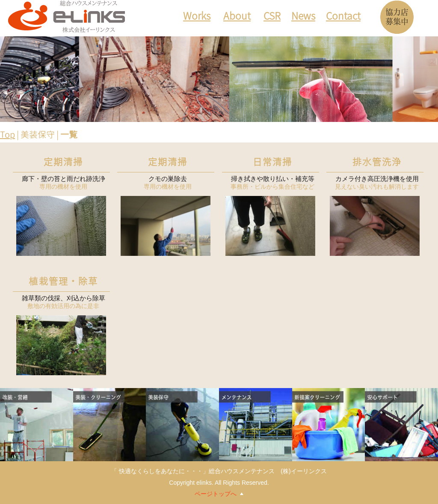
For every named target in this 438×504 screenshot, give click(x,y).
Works (197, 18)
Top (7, 134)
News (303, 18)
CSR (272, 18)
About (237, 18)
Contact (343, 18)
